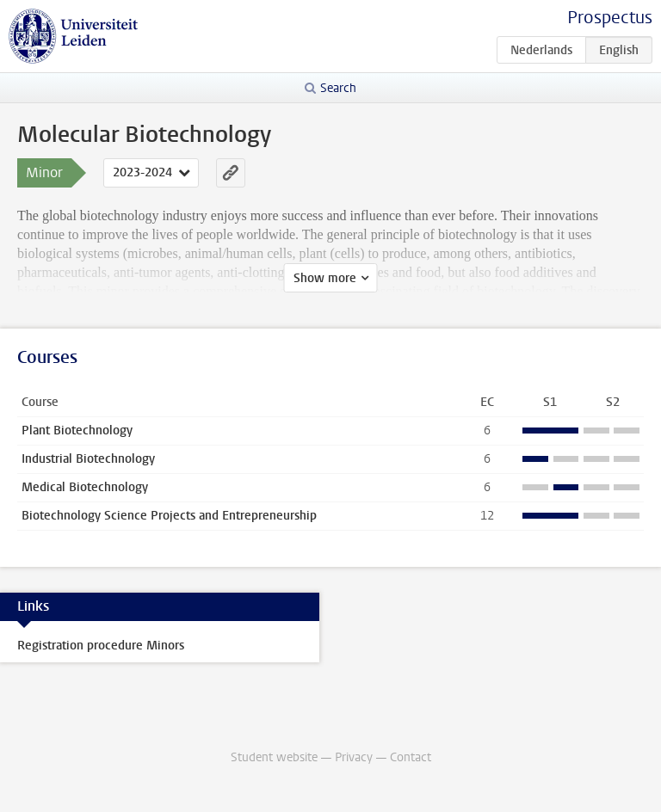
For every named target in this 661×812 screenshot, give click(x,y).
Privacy (354, 757)
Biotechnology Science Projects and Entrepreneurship (169, 516)
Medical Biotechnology (85, 487)
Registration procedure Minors (101, 646)
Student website (274, 757)
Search (338, 88)
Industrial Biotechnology (88, 459)
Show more (325, 278)
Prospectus (610, 18)
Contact (411, 757)
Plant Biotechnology (77, 431)
